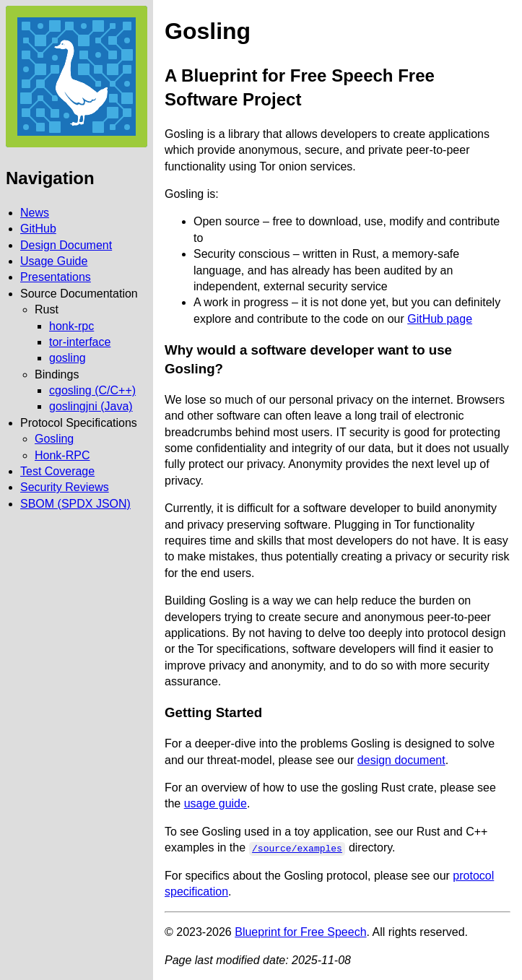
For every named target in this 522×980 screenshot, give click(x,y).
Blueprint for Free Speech (300, 932)
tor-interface (80, 342)
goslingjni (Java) (91, 406)
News (35, 213)
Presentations (56, 277)
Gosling (54, 439)
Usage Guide (54, 261)
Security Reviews (65, 487)
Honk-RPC (62, 455)
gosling (68, 358)
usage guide (216, 803)
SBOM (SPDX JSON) (75, 504)
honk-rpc (71, 326)
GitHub (38, 229)
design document (401, 760)
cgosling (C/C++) (92, 390)
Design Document (66, 245)
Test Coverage (57, 471)
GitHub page (440, 319)
